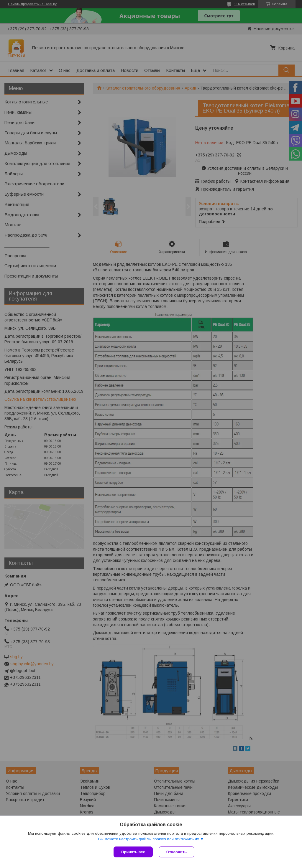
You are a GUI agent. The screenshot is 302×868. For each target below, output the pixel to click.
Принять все (133, 852)
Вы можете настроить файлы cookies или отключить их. (149, 839)
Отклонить (177, 852)
